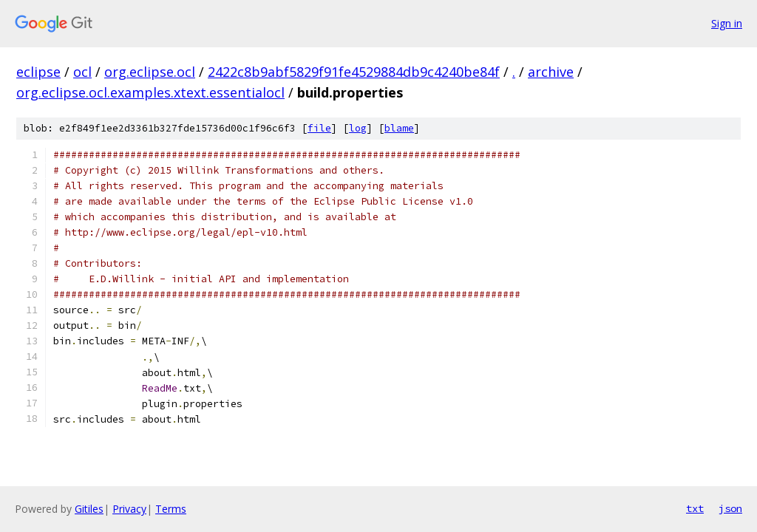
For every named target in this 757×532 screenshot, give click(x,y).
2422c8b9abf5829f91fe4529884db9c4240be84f (354, 72)
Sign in (727, 23)
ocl (82, 72)
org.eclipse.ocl (150, 72)
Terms (171, 509)
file (319, 128)
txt (695, 508)
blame (399, 128)
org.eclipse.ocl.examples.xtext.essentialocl (150, 92)
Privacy (129, 509)
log (358, 128)
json (730, 508)
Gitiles (89, 509)
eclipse (38, 72)
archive (551, 72)
